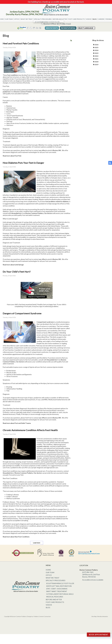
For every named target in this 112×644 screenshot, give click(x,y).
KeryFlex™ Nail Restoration (59, 586)
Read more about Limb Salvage (13, 265)
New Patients (52, 28)
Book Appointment (99, 635)
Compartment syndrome (45, 322)
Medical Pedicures (55, 597)
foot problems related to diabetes (57, 201)
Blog (95, 19)
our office (42, 150)
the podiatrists (16, 213)
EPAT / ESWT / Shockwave (57, 589)
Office (17, 19)
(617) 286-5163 (64, 24)
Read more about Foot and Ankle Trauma (17, 423)
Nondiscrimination (103, 616)
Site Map (94, 616)
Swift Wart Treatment (57, 591)
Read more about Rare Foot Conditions (16, 537)
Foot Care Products (76, 19)
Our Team (9, 19)
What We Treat (27, 19)
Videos (89, 19)
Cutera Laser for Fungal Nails (60, 594)
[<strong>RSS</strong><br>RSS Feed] (71, 40)
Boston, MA (57, 150)
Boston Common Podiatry (23, 92)
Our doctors (37, 92)
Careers (101, 19)
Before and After (60, 19)
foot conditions (13, 75)
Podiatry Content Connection (42, 616)
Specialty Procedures (43, 19)
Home (48, 570)
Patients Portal (68, 28)
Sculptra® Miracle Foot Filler (60, 583)
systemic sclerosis (43, 446)
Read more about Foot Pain (12, 156)
